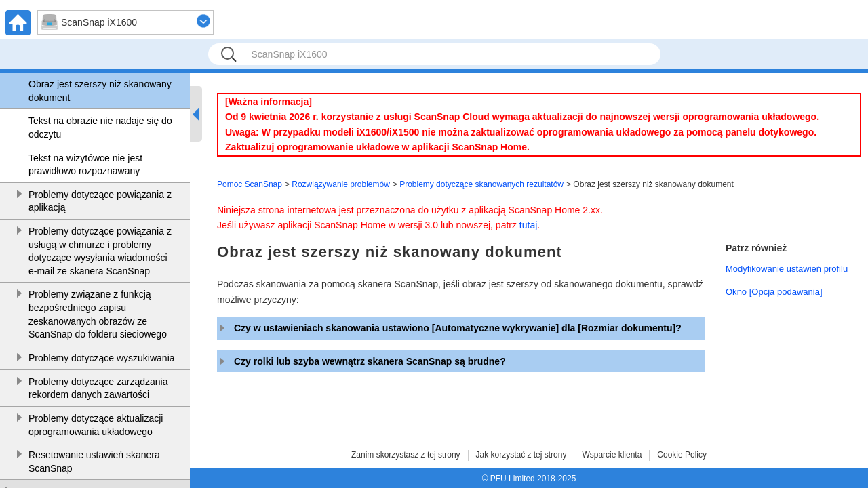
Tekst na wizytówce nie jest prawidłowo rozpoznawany (85, 165)
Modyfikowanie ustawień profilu (787, 269)
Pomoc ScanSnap (250, 184)
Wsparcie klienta (612, 455)
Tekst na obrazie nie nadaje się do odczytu (100, 127)
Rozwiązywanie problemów (341, 184)
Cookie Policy (682, 455)
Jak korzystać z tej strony (521, 455)
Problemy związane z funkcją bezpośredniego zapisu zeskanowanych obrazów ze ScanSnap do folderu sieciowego (98, 314)
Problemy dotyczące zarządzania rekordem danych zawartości (98, 388)
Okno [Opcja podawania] (774, 292)
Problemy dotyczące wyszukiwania (102, 358)
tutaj (528, 225)
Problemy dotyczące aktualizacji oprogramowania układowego (96, 425)
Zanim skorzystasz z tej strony (406, 455)
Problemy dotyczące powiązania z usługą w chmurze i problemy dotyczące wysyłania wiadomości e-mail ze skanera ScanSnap (100, 251)
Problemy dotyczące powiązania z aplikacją (100, 201)
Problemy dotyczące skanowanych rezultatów (481, 184)
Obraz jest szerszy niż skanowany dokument (100, 91)
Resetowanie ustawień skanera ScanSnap (94, 462)
